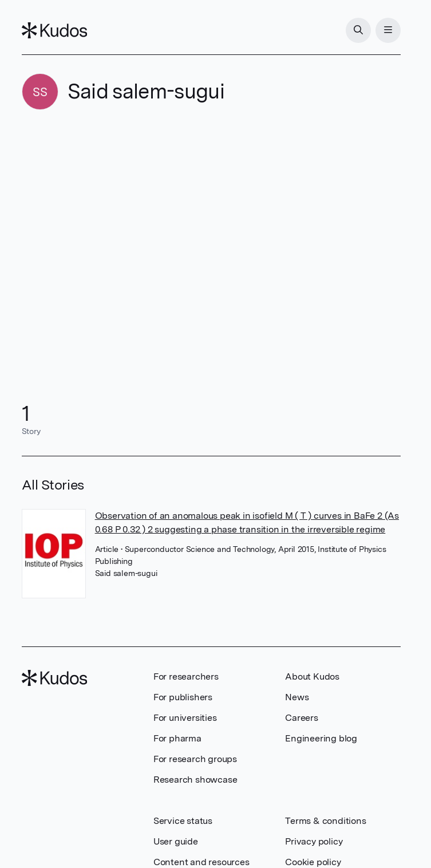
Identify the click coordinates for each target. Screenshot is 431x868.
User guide (176, 841)
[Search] (358, 30)
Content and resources (201, 862)
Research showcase (195, 780)
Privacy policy (314, 841)
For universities (185, 718)
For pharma (177, 738)
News (297, 697)
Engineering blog (321, 738)
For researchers (186, 676)
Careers (302, 718)
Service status (183, 821)
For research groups (195, 759)
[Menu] (388, 30)
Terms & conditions (325, 821)
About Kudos (312, 676)
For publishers (183, 697)
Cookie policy (313, 862)
